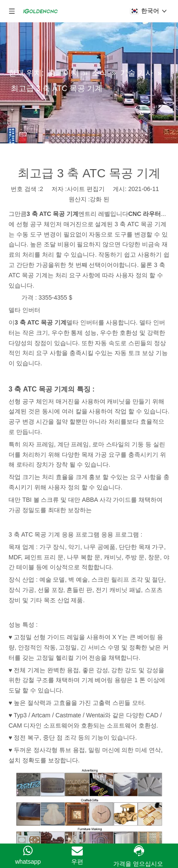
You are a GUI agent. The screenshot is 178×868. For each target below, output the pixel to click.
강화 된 (100, 199)
